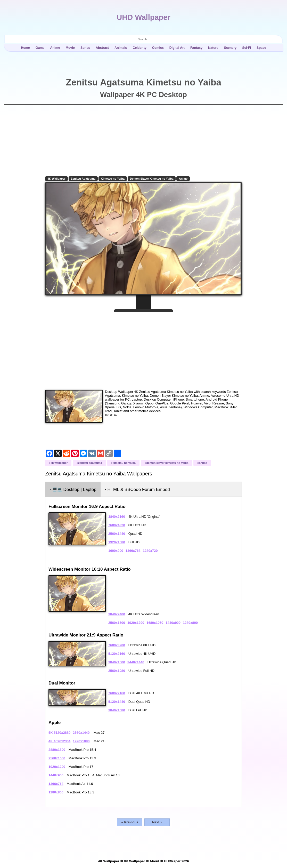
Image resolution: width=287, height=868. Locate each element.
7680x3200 (117, 645)
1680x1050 (155, 623)
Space (261, 48)
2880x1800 (57, 750)
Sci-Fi (247, 48)
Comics (158, 48)
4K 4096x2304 (59, 741)
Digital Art (177, 48)
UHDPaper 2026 (177, 861)
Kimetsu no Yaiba (113, 179)
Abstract (102, 48)
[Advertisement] (143, 349)
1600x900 (116, 551)
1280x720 (150, 551)
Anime (55, 48)
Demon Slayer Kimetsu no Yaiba (152, 179)
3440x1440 (136, 662)
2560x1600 (117, 623)
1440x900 (173, 623)
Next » (157, 822)
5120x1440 (117, 702)
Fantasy (196, 48)
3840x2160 (117, 517)
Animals (121, 48)
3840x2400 (117, 614)
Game (40, 48)
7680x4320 (117, 525)
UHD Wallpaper (143, 17)
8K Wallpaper (134, 861)
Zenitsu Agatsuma (83, 179)
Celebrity (139, 48)
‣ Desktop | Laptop (73, 489)
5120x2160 (117, 654)
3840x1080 (117, 710)
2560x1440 (117, 534)
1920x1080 (117, 542)
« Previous (130, 822)
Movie (70, 48)
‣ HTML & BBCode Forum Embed (137, 489)
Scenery (230, 48)
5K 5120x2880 (59, 733)
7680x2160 (117, 693)
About (154, 861)
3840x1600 (117, 662)
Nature (213, 48)
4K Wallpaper (56, 179)
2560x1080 (117, 671)
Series (85, 48)
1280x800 (190, 623)
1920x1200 (136, 623)
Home (25, 48)
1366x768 (133, 551)
